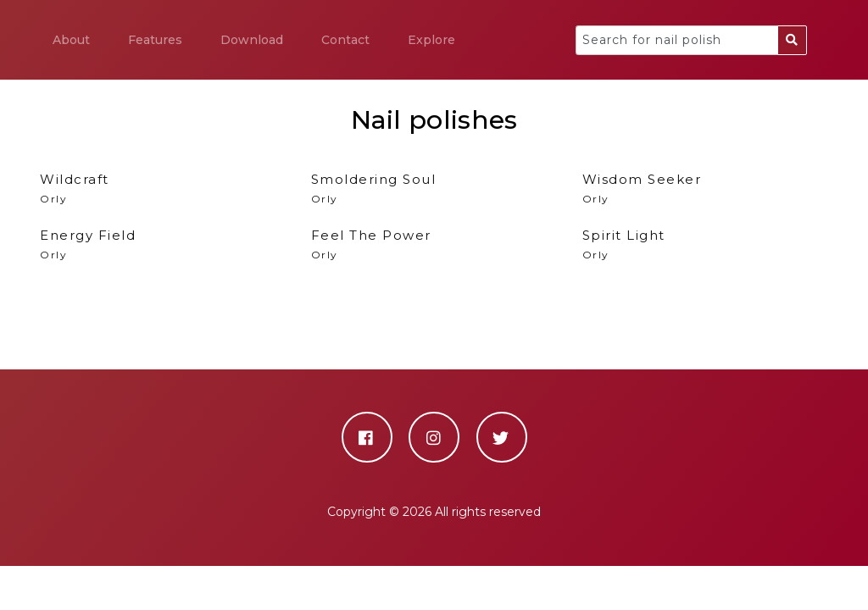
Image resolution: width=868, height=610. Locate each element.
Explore (431, 40)
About (71, 40)
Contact (345, 40)
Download (252, 40)
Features (155, 40)
